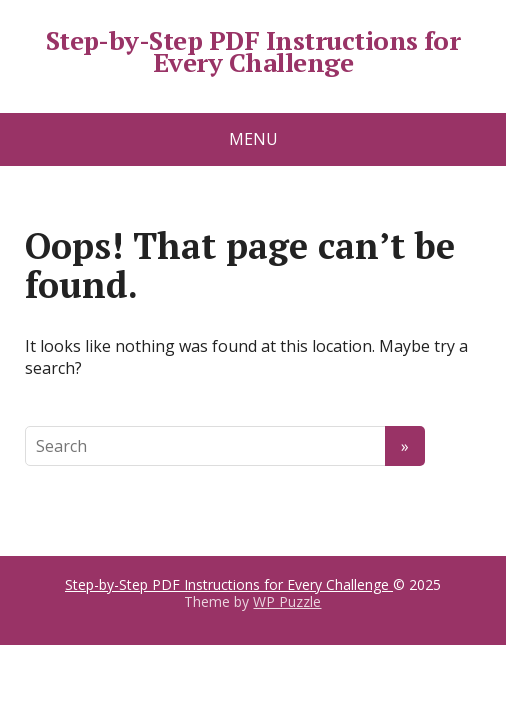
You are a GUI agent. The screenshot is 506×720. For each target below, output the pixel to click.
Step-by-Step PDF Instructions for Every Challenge (253, 51)
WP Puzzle (287, 601)
